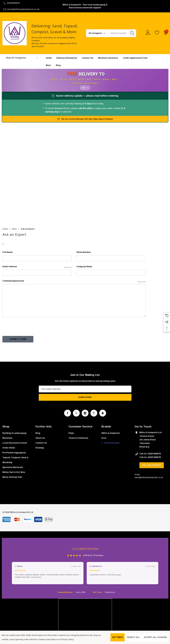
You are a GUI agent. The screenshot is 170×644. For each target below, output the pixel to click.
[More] (48, 71)
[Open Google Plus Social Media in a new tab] (94, 422)
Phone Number (84, 260)
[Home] (49, 64)
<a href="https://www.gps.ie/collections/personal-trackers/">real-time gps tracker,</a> (85, 182)
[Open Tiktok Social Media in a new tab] (85, 422)
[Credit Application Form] (135, 64)
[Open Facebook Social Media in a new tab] (68, 422)
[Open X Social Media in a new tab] (76, 422)
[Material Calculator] (108, 64)
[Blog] (58, 71)
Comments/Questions (74, 289)
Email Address (37, 275)
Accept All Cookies (155, 637)
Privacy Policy (67, 639)
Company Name (84, 274)
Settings (118, 637)
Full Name (7, 260)
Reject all (133, 637)
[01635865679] (30, 3)
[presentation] (27, 334)
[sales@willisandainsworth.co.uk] (30, 9)
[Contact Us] (88, 64)
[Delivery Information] (67, 64)
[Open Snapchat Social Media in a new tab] (103, 422)
